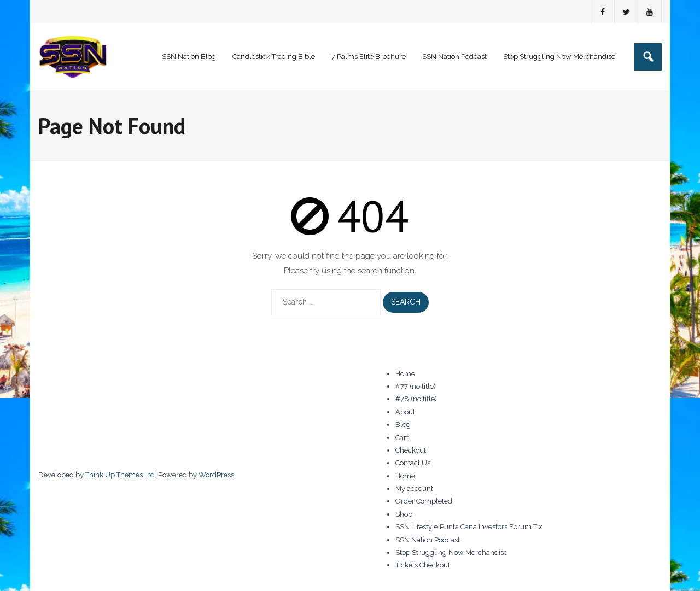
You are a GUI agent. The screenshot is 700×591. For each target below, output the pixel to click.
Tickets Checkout (423, 565)
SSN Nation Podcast (428, 540)
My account (414, 488)
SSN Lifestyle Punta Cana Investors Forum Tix (469, 527)
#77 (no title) (416, 386)
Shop (404, 514)
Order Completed (424, 501)
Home (405, 374)
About (405, 412)
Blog (403, 425)
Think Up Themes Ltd (120, 475)
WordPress (216, 475)
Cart (402, 438)
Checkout (411, 450)
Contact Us (413, 463)
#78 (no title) (416, 399)
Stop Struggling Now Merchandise (451, 552)
